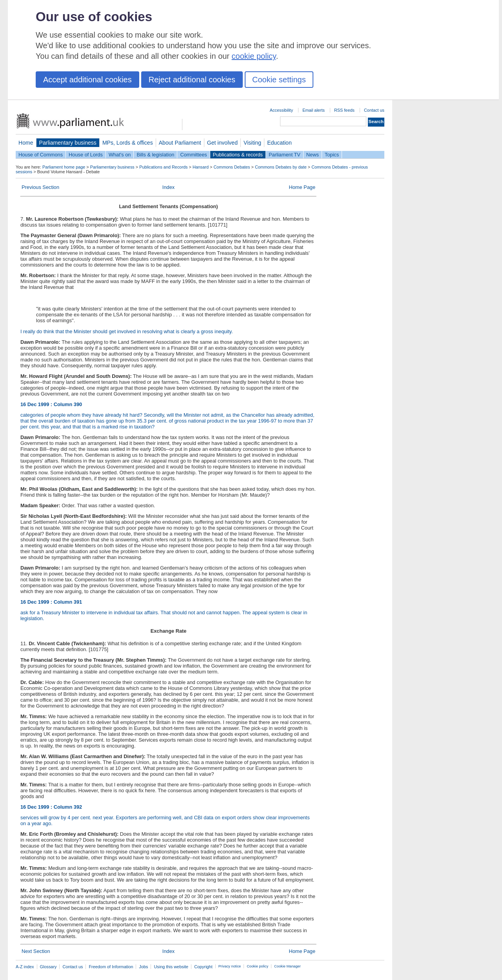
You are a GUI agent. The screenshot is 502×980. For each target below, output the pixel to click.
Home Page (302, 187)
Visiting (252, 143)
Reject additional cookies (192, 80)
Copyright (203, 967)
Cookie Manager (287, 966)
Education (279, 143)
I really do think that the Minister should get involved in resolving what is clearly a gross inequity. (127, 331)
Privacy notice (230, 966)
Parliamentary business (68, 143)
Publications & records (238, 155)
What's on (120, 155)
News (313, 155)
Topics (332, 155)
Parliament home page (64, 167)
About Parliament (180, 143)
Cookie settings (279, 80)
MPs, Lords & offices (128, 143)
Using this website (171, 967)
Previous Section (40, 187)
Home (26, 143)
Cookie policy (257, 966)
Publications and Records (163, 167)
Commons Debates (232, 167)
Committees (193, 155)
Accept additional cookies (87, 80)
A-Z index (25, 967)
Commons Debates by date (281, 167)
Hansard (201, 167)
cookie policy (254, 56)
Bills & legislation (155, 155)
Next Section (36, 951)
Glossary (48, 967)
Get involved (222, 143)
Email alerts (314, 110)
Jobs (143, 967)
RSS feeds (344, 110)
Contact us (374, 110)
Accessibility (281, 110)
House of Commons (41, 155)
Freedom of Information (111, 967)
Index (168, 187)
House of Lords (86, 155)
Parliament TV (285, 155)
